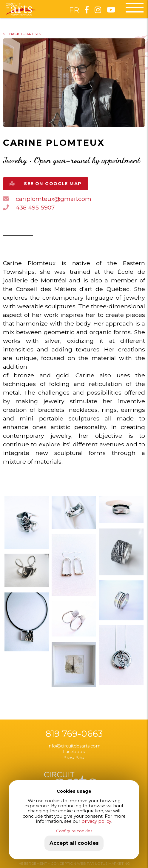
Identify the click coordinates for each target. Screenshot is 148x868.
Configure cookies (74, 831)
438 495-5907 (29, 207)
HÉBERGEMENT (33, 864)
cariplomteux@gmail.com (47, 199)
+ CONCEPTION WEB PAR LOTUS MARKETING (88, 864)
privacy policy (96, 821)
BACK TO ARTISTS (22, 34)
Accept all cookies (74, 843)
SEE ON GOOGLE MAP (46, 184)
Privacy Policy (74, 757)
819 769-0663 (74, 734)
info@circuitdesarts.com (74, 746)
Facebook (74, 752)
